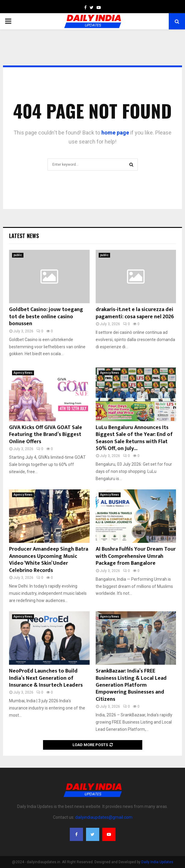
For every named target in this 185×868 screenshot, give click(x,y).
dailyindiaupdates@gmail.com (104, 817)
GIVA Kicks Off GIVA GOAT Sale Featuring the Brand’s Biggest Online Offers (46, 435)
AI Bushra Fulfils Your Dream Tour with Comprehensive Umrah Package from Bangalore (136, 556)
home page (115, 133)
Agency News (23, 373)
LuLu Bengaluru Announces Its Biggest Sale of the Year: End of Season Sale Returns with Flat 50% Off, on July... (134, 438)
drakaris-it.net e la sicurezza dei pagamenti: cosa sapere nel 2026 (135, 313)
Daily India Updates (157, 862)
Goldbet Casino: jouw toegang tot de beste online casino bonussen (46, 317)
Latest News (24, 236)
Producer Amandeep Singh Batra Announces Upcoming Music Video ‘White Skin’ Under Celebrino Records (49, 560)
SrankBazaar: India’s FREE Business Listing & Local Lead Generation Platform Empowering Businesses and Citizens (131, 685)
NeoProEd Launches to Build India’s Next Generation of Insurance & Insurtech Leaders (46, 678)
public (18, 255)
